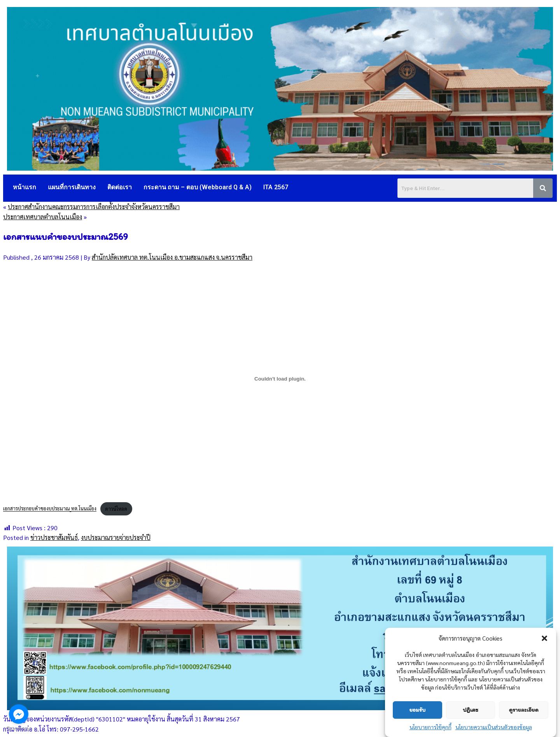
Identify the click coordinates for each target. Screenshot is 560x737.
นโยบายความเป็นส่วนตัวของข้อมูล (494, 727)
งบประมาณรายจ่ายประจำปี (116, 537)
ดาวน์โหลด (116, 509)
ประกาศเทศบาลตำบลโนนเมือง (43, 217)
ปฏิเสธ (470, 710)
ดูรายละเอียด (524, 710)
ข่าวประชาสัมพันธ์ (54, 537)
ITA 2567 (276, 187)
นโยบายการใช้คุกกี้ (430, 727)
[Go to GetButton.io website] (19, 729)
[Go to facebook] (19, 714)
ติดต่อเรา (120, 187)
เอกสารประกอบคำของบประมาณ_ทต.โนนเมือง (50, 509)
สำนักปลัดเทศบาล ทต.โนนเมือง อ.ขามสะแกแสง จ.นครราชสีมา (172, 257)
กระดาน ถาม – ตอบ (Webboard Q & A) (198, 187)
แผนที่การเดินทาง (72, 187)
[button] (544, 638)
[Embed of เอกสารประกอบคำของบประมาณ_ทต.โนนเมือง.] (280, 379)
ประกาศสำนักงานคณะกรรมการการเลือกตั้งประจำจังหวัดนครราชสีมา (94, 207)
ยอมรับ (417, 710)
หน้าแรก (24, 187)
